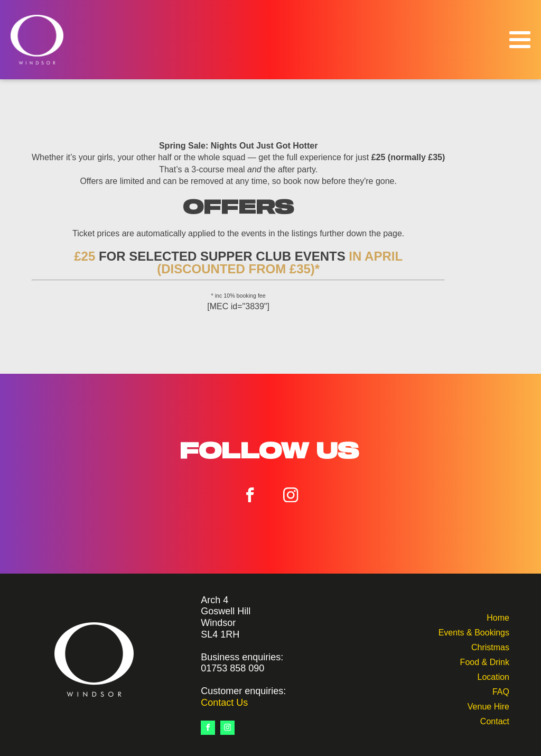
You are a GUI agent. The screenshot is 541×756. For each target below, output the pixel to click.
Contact (495, 720)
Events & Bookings (474, 631)
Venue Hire (488, 706)
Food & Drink (485, 661)
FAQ (501, 691)
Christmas (490, 646)
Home (498, 617)
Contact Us (224, 703)
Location (493, 676)
